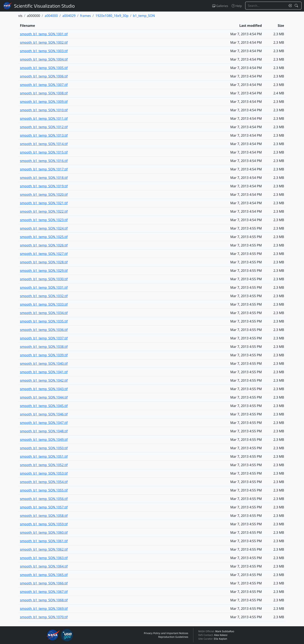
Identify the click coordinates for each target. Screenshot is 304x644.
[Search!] (297, 6)
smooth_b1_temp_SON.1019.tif (44, 186)
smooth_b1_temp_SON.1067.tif (44, 592)
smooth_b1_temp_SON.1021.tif (44, 203)
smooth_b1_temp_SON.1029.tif (44, 271)
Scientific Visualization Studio (44, 6)
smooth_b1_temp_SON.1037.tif (44, 338)
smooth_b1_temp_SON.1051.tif (44, 456)
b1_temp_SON (144, 16)
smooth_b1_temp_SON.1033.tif (44, 304)
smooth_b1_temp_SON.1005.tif (44, 68)
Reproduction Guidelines (173, 637)
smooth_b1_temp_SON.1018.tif (44, 178)
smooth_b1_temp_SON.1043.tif (44, 389)
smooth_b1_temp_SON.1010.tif (44, 110)
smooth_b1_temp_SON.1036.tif (44, 330)
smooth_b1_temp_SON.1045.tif (44, 406)
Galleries (220, 6)
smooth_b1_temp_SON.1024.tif (44, 228)
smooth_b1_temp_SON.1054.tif (44, 482)
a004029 (69, 16)
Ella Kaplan (221, 639)
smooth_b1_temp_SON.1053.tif (44, 473)
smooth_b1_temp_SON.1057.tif (44, 507)
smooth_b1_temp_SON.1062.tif (44, 549)
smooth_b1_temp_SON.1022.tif (44, 211)
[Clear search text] (289, 6)
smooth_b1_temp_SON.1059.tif (44, 524)
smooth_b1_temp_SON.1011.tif (44, 118)
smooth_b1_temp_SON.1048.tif (44, 431)
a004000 (51, 16)
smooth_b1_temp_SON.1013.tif (44, 135)
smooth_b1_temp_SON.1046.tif (44, 414)
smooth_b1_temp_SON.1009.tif (44, 102)
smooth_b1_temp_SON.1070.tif (44, 617)
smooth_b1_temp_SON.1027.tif (44, 254)
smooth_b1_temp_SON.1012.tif (44, 127)
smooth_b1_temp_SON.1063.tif (44, 558)
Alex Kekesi (221, 635)
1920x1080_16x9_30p (112, 16)
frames (85, 16)
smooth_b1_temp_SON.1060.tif (44, 533)
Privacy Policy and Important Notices (166, 633)
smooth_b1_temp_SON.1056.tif (44, 499)
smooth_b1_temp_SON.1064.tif (44, 566)
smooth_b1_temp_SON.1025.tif (44, 237)
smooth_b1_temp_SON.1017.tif (44, 169)
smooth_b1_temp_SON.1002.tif (44, 42)
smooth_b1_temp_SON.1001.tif (44, 34)
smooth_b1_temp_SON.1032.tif (44, 296)
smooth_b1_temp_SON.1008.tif (44, 93)
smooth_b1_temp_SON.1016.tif (44, 161)
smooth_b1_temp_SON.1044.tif (44, 397)
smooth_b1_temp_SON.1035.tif (44, 321)
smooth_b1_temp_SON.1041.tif (44, 372)
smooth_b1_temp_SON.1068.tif (44, 600)
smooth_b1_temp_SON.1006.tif (44, 76)
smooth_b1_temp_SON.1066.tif (44, 583)
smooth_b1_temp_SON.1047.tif (44, 423)
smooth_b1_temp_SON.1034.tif (44, 313)
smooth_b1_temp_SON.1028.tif (44, 262)
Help (237, 6)
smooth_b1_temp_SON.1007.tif (44, 85)
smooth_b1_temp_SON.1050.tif (44, 448)
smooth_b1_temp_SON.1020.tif (44, 195)
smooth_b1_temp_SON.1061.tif (44, 541)
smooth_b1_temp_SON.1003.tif (44, 51)
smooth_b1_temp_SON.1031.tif (44, 287)
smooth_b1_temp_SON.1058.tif (44, 516)
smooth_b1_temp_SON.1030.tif (44, 279)
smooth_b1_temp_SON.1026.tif (44, 245)
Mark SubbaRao (225, 631)
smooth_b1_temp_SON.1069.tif (44, 609)
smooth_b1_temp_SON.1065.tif (44, 575)
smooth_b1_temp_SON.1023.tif (44, 220)
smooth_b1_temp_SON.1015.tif (44, 152)
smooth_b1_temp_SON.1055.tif (44, 490)
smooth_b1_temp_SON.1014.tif (44, 144)
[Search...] (266, 6)
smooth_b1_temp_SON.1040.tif (44, 364)
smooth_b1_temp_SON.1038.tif (44, 347)
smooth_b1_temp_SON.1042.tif (44, 380)
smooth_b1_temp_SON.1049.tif (44, 440)
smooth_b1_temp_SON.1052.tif (44, 465)
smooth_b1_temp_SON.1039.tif (44, 355)
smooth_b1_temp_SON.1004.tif (44, 59)
